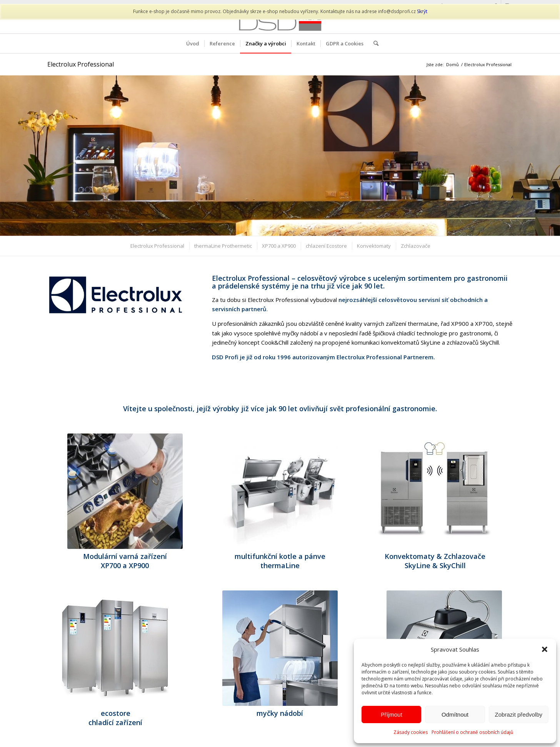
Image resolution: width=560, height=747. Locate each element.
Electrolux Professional (81, 64)
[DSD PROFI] (280, 23)
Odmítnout (455, 714)
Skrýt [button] (422, 11)
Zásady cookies (411, 732)
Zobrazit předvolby (519, 714)
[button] (545, 649)
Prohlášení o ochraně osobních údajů (472, 732)
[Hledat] (373, 43)
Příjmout (392, 714)
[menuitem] (193, 43)
